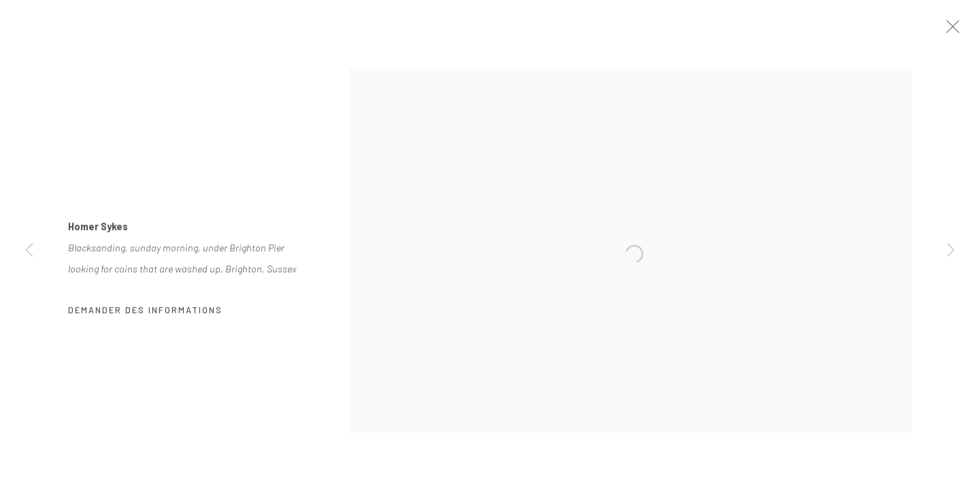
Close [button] (966, 31)
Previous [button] (29, 250)
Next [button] (951, 250)
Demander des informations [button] (145, 315)
